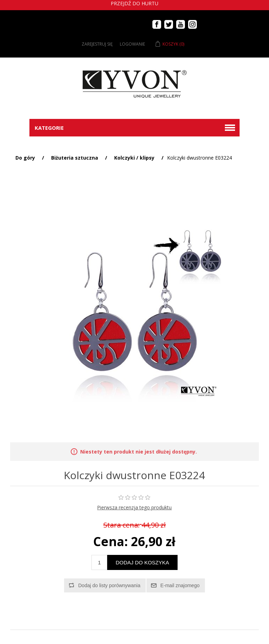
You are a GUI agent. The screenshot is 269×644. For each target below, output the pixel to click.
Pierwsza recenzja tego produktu (134, 507)
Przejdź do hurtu (134, 3)
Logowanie (132, 44)
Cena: (111, 541)
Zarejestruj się (97, 44)
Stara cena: (122, 525)
